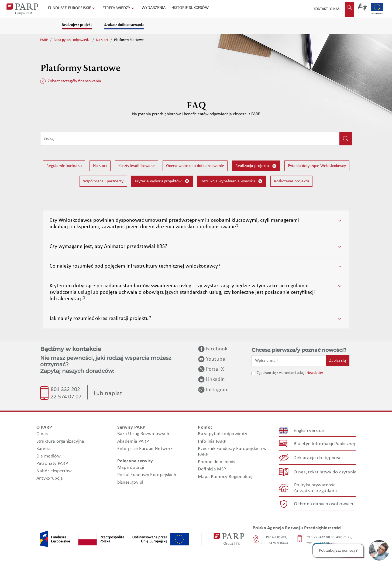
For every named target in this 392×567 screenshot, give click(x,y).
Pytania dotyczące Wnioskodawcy (317, 166)
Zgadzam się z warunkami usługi (281, 373)
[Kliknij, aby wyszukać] (346, 139)
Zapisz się (338, 361)
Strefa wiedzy (119, 8)
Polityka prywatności (315, 485)
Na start (102, 40)
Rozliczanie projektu (291, 181)
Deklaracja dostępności (318, 458)
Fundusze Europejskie (72, 8)
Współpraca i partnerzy (103, 181)
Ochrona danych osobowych (324, 504)
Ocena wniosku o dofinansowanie (195, 166)
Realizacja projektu (256, 166)
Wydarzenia (154, 8)
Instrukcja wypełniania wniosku (232, 181)
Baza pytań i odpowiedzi (72, 40)
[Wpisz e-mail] (289, 361)
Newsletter (315, 373)
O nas (335, 9)
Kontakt (321, 9)
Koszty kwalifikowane (137, 166)
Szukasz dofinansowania (124, 25)
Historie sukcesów (190, 8)
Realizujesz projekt (77, 25)
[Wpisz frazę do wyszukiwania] (190, 139)
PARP (44, 40)
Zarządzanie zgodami (315, 491)
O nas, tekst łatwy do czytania (325, 472)
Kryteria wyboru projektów (162, 181)
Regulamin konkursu (64, 166)
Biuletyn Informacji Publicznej (324, 444)
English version (309, 430)
